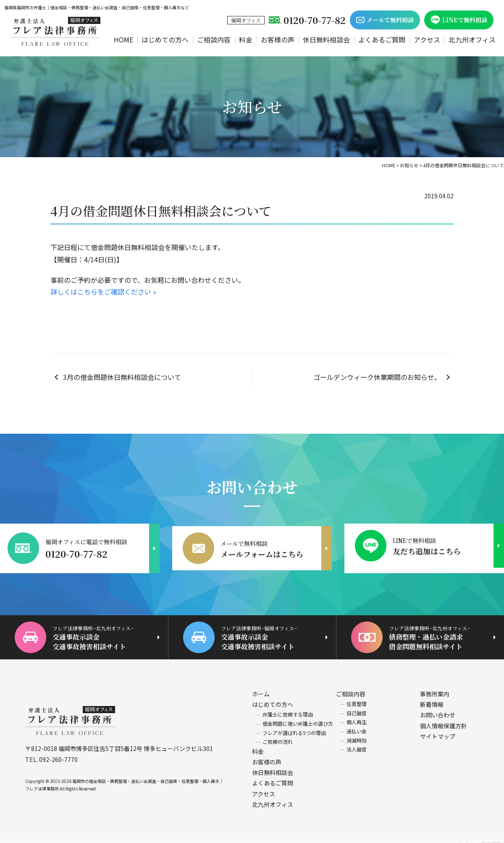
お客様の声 (278, 40)
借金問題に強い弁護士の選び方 (298, 718)
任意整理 (357, 698)
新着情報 (432, 699)
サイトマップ (438, 731)
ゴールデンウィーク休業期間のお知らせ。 (377, 377)
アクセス (427, 40)
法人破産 (357, 744)
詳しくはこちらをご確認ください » (103, 292)
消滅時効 (357, 734)
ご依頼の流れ (278, 736)
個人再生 (357, 716)
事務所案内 (435, 688)
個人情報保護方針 (444, 720)
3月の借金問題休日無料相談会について (122, 377)
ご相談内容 (214, 40)
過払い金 (357, 726)
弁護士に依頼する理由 (288, 709)
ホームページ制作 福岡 (478, 838)
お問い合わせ (438, 709)
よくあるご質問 (382, 40)
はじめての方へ (165, 40)
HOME (123, 40)
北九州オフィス (472, 40)
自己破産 (357, 707)
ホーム (261, 688)
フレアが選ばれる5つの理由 (294, 727)
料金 (246, 40)
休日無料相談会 (326, 40)
